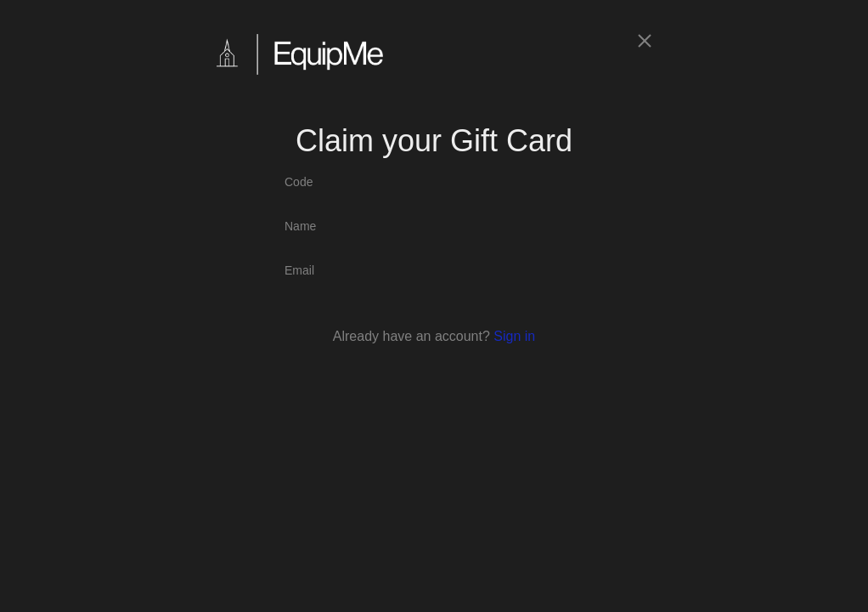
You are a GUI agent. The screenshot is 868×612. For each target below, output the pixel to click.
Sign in (514, 336)
